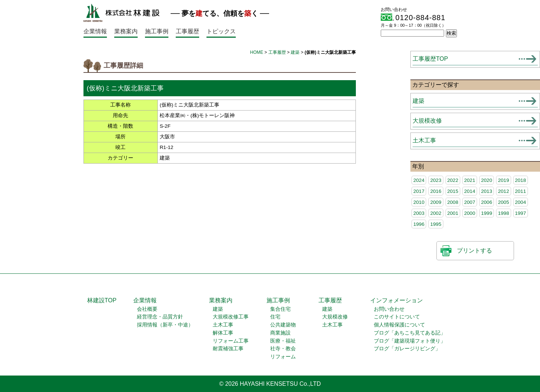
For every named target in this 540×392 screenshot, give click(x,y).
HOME (257, 52)
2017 (419, 191)
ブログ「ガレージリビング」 (407, 349)
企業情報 (95, 31)
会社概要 (147, 309)
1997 (521, 213)
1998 (503, 213)
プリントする (474, 251)
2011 (521, 191)
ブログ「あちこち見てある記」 (410, 333)
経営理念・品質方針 (160, 317)
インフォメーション (396, 300)
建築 (295, 52)
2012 (503, 191)
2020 (487, 180)
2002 (436, 213)
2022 (453, 180)
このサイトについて (397, 317)
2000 (470, 213)
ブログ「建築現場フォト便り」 (410, 341)
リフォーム (283, 357)
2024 (419, 180)
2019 (503, 180)
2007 (470, 202)
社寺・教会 (283, 349)
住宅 (275, 317)
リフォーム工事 (231, 341)
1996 (419, 224)
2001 (453, 213)
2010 (419, 202)
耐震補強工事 (228, 349)
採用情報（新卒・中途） (165, 325)
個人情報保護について (399, 325)
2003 (419, 213)
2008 (453, 202)
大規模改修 (427, 121)
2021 (470, 180)
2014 (470, 191)
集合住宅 (280, 309)
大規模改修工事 (231, 317)
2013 (487, 191)
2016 (436, 191)
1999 (487, 213)
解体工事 (223, 333)
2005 (503, 202)
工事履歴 (187, 31)
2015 (453, 191)
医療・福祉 (283, 341)
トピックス (221, 31)
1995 (436, 224)
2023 (436, 180)
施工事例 (157, 31)
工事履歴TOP (430, 59)
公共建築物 (283, 325)
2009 (436, 202)
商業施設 (280, 333)
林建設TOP (102, 300)
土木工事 (424, 140)
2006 (487, 202)
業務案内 (126, 31)
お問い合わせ (389, 309)
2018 (521, 180)
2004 (521, 202)
